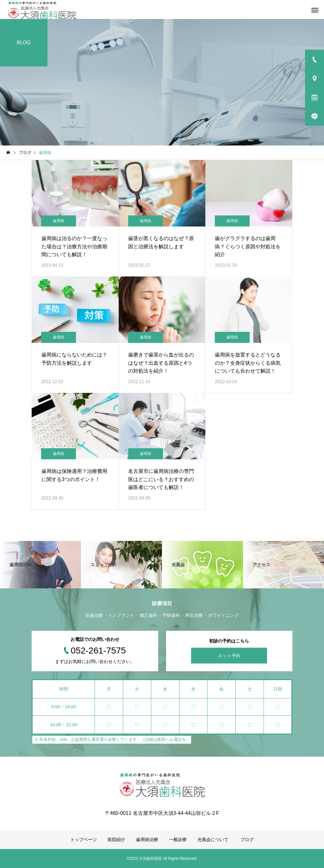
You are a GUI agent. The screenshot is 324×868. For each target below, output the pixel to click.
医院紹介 (116, 840)
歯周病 (59, 221)
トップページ (84, 840)
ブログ (247, 840)
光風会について (214, 840)
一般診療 (178, 840)
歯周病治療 (147, 840)
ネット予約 (229, 656)
